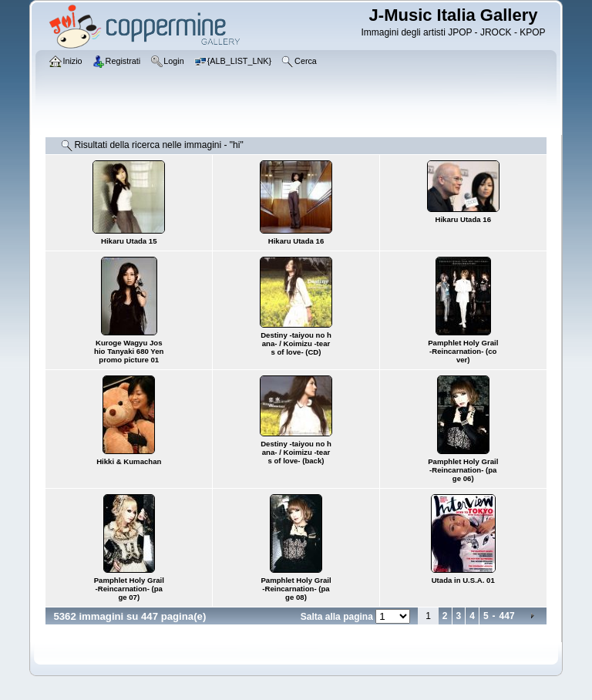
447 (507, 616)
